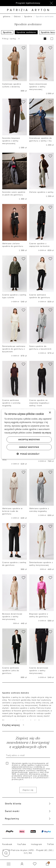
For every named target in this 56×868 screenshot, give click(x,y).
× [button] (50, 413)
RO (30, 853)
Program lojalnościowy (28, 3)
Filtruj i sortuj (11, 39)
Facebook (7, 844)
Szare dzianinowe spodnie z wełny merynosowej (38, 87)
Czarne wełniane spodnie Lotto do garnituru (11, 670)
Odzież (17, 16)
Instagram (37, 844)
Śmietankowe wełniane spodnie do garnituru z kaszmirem (14, 349)
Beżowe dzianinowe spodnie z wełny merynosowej (12, 617)
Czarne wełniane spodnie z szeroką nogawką (11, 403)
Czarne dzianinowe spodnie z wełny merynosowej (39, 670)
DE (51, 850)
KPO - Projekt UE (38, 850)
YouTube (22, 844)
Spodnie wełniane (26, 32)
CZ (25, 853)
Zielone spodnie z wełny (41, 192)
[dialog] (28, 434)
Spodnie (28, 16)
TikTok (50, 844)
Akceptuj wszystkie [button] (29, 439)
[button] (6, 853)
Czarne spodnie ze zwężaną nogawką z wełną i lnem (39, 403)
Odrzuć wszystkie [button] (29, 447)
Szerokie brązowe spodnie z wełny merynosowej (11, 141)
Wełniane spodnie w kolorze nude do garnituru (12, 511)
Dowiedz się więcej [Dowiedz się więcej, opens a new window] (42, 432)
